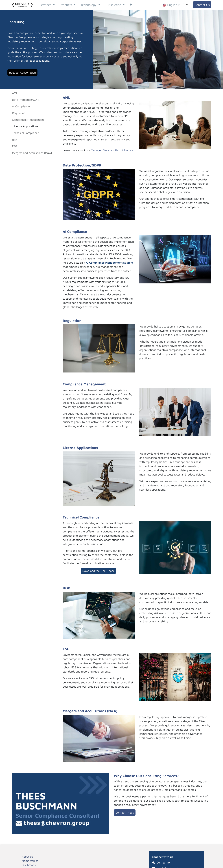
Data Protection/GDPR (26, 100)
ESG (15, 146)
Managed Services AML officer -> (112, 150)
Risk (15, 140)
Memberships (30, 861)
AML (15, 93)
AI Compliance (21, 106)
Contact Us (202, 5)
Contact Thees (125, 813)
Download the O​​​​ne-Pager (98, 571)
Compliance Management (28, 120)
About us (27, 857)
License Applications (25, 126)
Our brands (29, 865)
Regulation (19, 113)
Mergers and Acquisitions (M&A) (32, 153)
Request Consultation (22, 73)
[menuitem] (47, 5)
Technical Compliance (26, 133)
